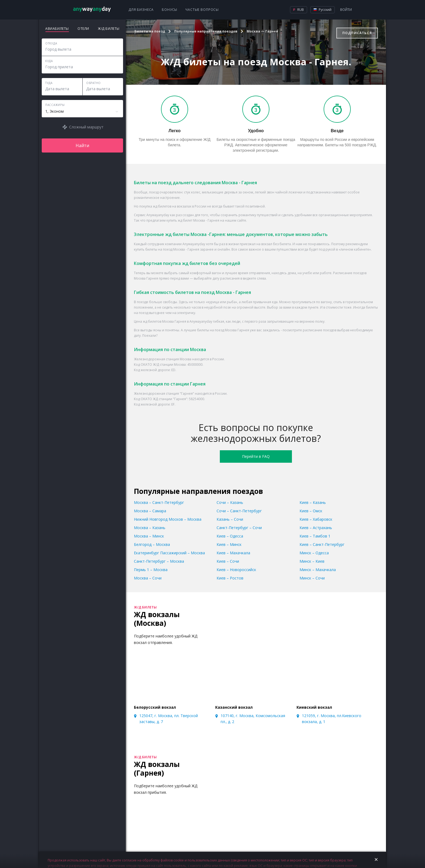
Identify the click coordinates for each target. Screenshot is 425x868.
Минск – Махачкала (318, 570)
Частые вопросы (202, 10)
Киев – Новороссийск (236, 570)
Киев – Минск (229, 544)
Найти (82, 145)
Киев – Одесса (230, 536)
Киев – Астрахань (316, 528)
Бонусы (170, 10)
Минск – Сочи (312, 578)
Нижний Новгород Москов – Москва (168, 519)
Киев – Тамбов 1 (315, 536)
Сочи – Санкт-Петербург (239, 511)
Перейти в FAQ (256, 456)
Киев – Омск (311, 511)
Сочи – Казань (230, 502)
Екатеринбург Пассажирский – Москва (169, 553)
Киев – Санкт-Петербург (322, 544)
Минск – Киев (312, 561)
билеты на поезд (159, 249)
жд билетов (162, 206)
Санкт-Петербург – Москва (159, 561)
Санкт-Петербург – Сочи (239, 528)
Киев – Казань (313, 502)
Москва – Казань (150, 528)
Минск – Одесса (314, 553)
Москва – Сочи (148, 578)
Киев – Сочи (228, 561)
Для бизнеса (141, 10)
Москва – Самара (150, 511)
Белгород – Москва (152, 544)
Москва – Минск (149, 536)
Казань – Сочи (230, 519)
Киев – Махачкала (233, 553)
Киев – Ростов (230, 578)
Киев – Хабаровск (316, 519)
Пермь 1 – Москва (151, 570)
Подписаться (357, 33)
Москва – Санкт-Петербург (159, 502)
